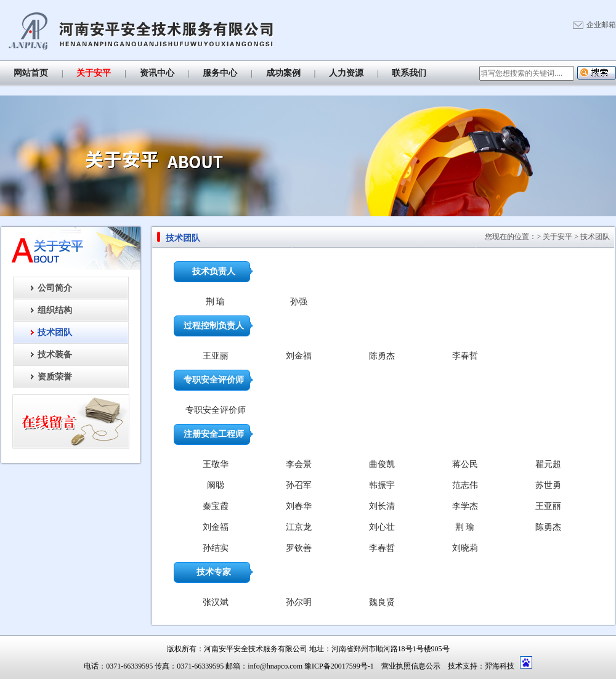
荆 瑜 (216, 302)
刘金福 (299, 356)
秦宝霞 (216, 506)
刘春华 (299, 506)
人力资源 (346, 73)
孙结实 (216, 548)
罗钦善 (299, 548)
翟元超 (548, 464)
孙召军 (299, 485)
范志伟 (465, 485)
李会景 (299, 464)
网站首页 (31, 73)
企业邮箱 (601, 25)
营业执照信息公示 (411, 666)
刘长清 (382, 506)
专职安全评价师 (216, 410)
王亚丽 (216, 356)
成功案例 (283, 73)
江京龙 (299, 527)
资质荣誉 (55, 377)
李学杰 (465, 506)
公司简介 (55, 288)
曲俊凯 (382, 464)
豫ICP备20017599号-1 (339, 666)
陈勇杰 (382, 356)
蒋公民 (465, 464)
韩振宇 (382, 485)
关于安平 (94, 73)
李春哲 (465, 356)
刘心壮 (382, 527)
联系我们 (409, 73)
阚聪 (216, 485)
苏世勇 (548, 485)
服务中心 (220, 73)
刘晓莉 (465, 548)
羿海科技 (500, 666)
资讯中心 (157, 73)
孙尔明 (299, 602)
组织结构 (55, 310)
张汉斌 (216, 602)
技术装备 (55, 355)
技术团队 (55, 332)
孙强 (299, 302)
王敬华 (216, 464)
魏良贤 (382, 602)
